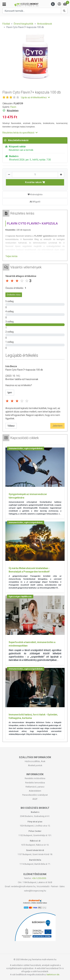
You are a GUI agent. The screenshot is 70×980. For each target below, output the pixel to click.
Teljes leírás (11, 256)
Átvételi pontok (35, 765)
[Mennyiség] (35, 175)
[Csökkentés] (9, 175)
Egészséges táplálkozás (20, 597)
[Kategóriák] (4, 4)
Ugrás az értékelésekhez (35, 97)
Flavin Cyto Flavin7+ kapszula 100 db (24, 370)
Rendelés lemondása (35, 783)
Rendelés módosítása (35, 778)
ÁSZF (35, 799)
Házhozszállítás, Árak (35, 761)
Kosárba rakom (35, 182)
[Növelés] (61, 175)
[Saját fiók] (59, 4)
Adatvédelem (35, 791)
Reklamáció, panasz (35, 787)
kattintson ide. (53, 975)
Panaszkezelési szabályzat (35, 795)
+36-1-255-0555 (39, 878)
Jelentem (57, 426)
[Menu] (53, 4)
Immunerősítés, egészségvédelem (26, 448)
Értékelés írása (14, 295)
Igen (10, 392)
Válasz (11, 426)
